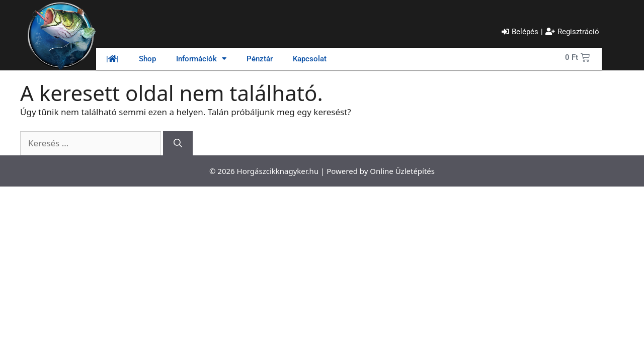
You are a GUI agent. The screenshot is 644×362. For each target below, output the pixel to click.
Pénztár (260, 59)
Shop (147, 59)
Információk (201, 59)
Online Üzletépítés (402, 171)
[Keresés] (178, 143)
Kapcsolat (310, 59)
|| (112, 59)
